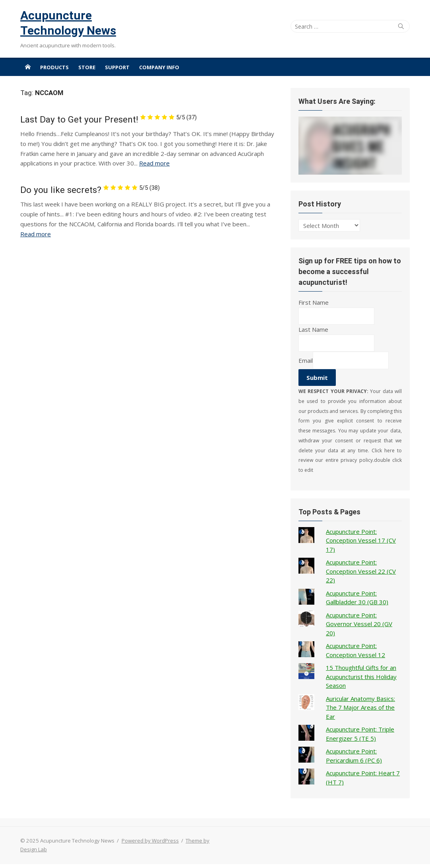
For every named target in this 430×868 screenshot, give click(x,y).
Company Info (159, 67)
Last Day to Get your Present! (108, 119)
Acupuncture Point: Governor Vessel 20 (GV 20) (359, 624)
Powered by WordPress (150, 841)
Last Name (313, 329)
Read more (154, 163)
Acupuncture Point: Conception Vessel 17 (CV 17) (361, 540)
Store (87, 67)
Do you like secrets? (90, 190)
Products (54, 67)
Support (117, 67)
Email (306, 360)
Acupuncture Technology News (68, 23)
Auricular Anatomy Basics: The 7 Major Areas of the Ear (360, 707)
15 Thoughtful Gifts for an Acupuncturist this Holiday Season (361, 676)
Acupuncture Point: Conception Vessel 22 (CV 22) (361, 571)
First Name (314, 302)
